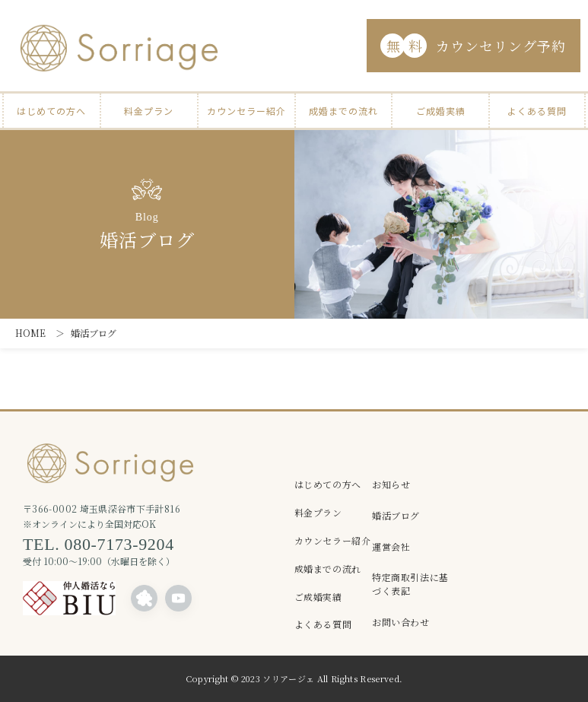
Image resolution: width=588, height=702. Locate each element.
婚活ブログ (396, 515)
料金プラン (149, 111)
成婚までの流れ (343, 111)
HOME (30, 333)
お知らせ (391, 484)
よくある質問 (537, 111)
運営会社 (391, 546)
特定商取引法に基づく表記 (410, 584)
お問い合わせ (401, 622)
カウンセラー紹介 (246, 111)
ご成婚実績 (441, 111)
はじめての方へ (51, 111)
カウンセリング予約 (473, 46)
